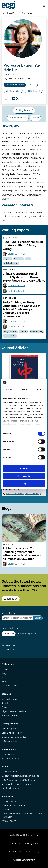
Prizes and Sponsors (11, 716)
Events (5, 767)
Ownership (24, 332)
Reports (5, 704)
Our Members (28, 13)
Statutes (5, 810)
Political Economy (37, 332)
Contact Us (15, 844)
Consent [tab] (9, 389)
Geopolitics (7, 259)
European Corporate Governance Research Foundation (22, 816)
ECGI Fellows (8, 755)
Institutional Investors (11, 264)
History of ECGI (9, 802)
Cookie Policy (33, 852)
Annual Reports (9, 821)
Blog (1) (35, 118)
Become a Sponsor (27, 634)
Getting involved (10, 724)
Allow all (24, 469)
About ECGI (7, 797)
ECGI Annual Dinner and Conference (18, 780)
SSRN (33, 85)
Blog (4, 674)
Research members (11, 759)
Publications (8, 665)
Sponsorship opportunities (14, 737)
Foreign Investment (10, 332)
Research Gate (34, 91)
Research (6, 694)
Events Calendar (9, 772)
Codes (5, 670)
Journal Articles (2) (18, 118)
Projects (5, 708)
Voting (28, 259)
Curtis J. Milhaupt (16, 291)
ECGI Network (14, 13)
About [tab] (39, 389)
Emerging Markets (10, 336)
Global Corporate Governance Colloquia (20, 776)
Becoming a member (12, 733)
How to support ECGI (12, 729)
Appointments (9, 750)
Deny (24, 484)
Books (5, 678)
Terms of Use (15, 852)
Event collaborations (11, 789)
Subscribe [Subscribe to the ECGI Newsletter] (11, 599)
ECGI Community (10, 741)
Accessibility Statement (24, 860)
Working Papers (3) (24, 111)
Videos (5, 682)
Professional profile (15, 85)
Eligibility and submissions (14, 712)
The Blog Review (9, 686)
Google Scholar (13, 91)
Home (4, 13)
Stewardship (19, 259)
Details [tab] (24, 389)
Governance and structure (14, 806)
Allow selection (24, 476)
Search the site (8, 614)
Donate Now (9, 634)
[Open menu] (44, 6)
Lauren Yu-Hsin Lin (17, 254)
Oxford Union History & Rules (24, 836)
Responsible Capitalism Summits (17, 784)
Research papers (9, 699)
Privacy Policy (32, 844)
